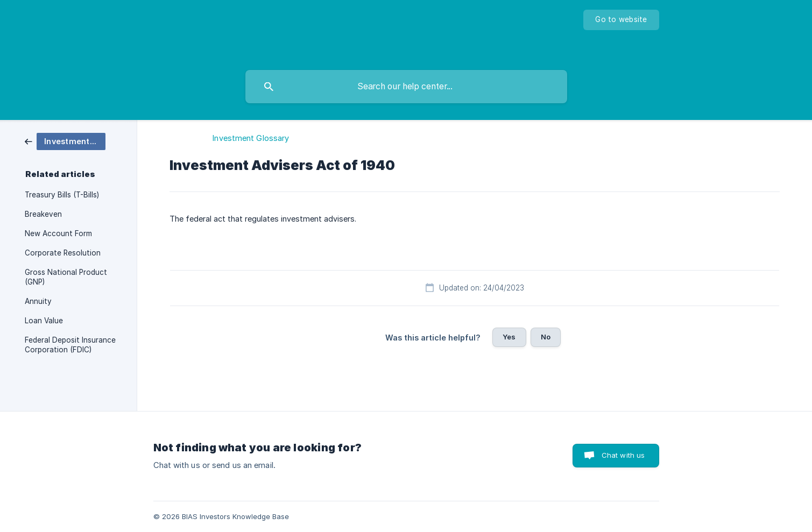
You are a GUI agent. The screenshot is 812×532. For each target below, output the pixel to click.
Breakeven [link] (43, 214)
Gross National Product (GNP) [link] (66, 277)
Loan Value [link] (44, 321)
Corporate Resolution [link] (63, 253)
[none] (621, 20)
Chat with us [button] (623, 455)
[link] (65, 141)
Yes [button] (509, 337)
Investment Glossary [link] (251, 138)
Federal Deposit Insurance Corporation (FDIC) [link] (70, 345)
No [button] (546, 337)
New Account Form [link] (58, 233)
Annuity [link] (38, 301)
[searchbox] (406, 87)
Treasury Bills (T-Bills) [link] (62, 195)
